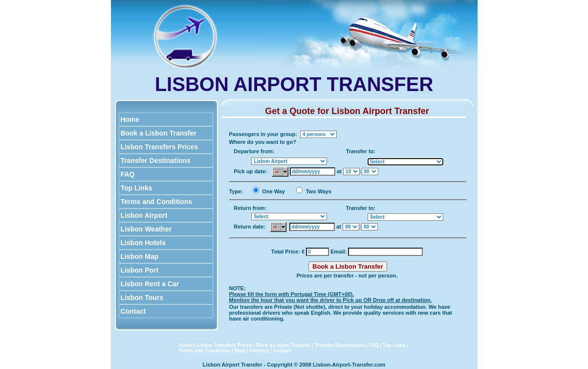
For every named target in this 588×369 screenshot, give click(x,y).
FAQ (128, 174)
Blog (240, 351)
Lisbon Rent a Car (150, 284)
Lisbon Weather (146, 229)
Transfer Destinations (156, 161)
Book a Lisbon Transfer (159, 133)
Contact (133, 311)
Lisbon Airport (144, 215)
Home (130, 119)
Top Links (137, 188)
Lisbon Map (140, 256)
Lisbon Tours (142, 298)
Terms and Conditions (157, 202)
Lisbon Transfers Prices (160, 147)
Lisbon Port (140, 270)
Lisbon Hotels (143, 243)
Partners (259, 351)
